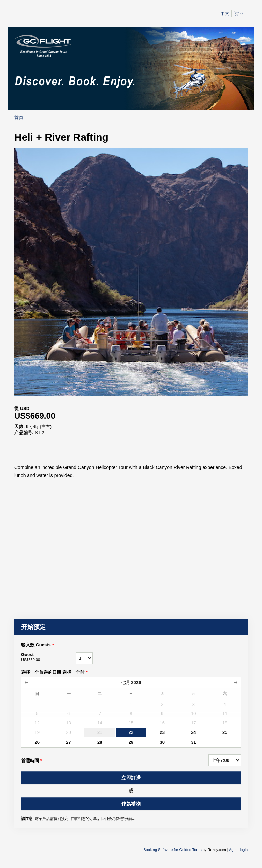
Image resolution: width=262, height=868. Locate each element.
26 (37, 742)
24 (193, 732)
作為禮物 (131, 804)
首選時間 (32, 761)
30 (162, 742)
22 (131, 732)
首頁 (19, 118)
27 (68, 742)
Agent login (238, 850)
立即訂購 (131, 778)
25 (225, 732)
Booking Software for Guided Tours (173, 850)
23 (162, 732)
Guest (48, 657)
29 (131, 742)
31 (193, 742)
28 (100, 742)
